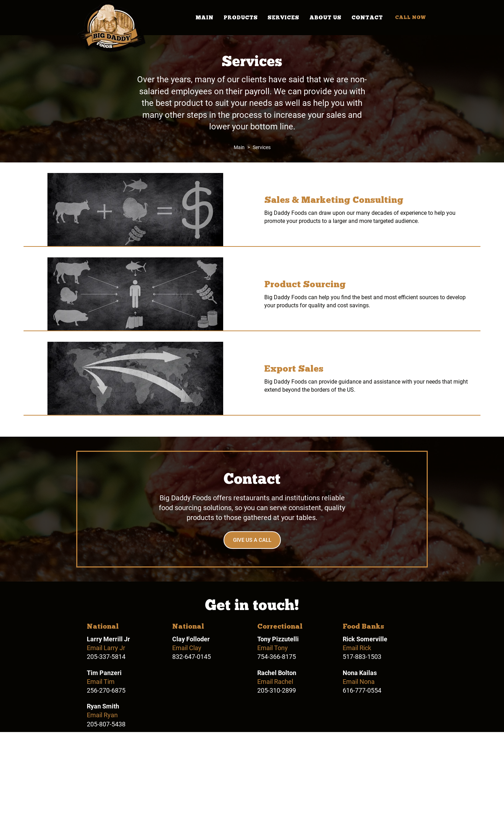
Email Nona (359, 682)
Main (204, 18)
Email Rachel (275, 682)
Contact (367, 18)
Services (283, 18)
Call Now (410, 17)
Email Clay (187, 648)
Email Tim (101, 682)
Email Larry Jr (106, 648)
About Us (325, 18)
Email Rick (357, 648)
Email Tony (273, 648)
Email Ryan (102, 715)
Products (241, 18)
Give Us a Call (252, 540)
